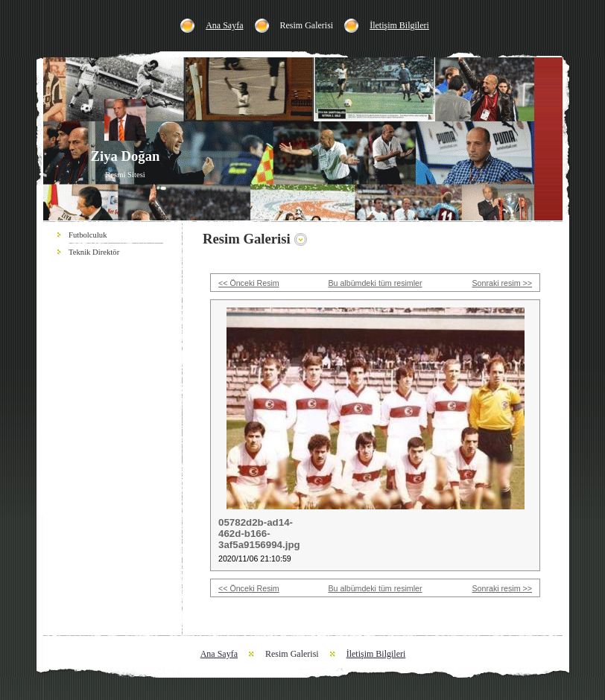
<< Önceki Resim (249, 283)
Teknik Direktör (94, 252)
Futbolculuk (88, 235)
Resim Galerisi (307, 25)
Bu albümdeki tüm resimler (375, 283)
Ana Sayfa (224, 25)
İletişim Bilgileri (399, 25)
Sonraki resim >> (502, 283)
